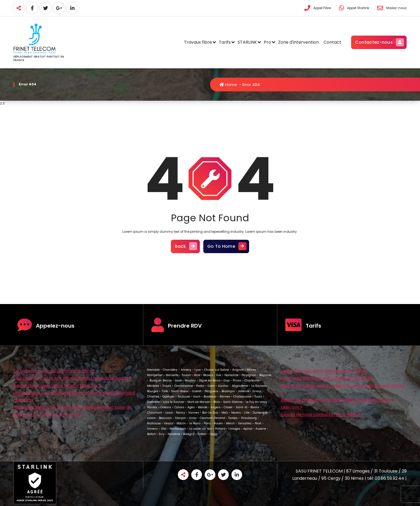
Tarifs (225, 42)
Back (185, 246)
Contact (332, 42)
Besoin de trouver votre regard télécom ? (57, 386)
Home (228, 85)
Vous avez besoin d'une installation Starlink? (327, 378)
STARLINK (247, 42)
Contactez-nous (379, 42)
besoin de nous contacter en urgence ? (322, 415)
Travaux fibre (198, 42)
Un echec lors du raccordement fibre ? (54, 371)
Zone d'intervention (298, 42)
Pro (267, 42)
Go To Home (226, 246)
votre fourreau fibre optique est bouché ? (325, 371)
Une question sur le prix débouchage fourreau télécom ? (72, 378)
